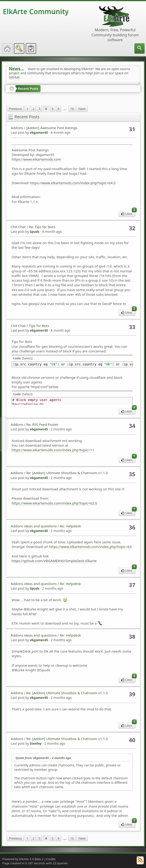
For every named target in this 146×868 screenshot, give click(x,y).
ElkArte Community (36, 11)
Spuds (35, 232)
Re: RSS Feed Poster (42, 424)
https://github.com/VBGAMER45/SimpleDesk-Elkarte (54, 561)
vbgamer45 (39, 132)
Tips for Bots (39, 326)
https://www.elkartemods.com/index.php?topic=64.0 (73, 183)
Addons (17, 128)
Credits (51, 859)
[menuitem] (140, 48)
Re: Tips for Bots (42, 227)
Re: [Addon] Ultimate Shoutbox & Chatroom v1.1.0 (67, 473)
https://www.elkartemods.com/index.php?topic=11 (53, 450)
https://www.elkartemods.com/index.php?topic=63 (90, 547)
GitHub (14, 77)
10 (72, 109)
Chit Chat (18, 227)
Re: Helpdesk (70, 526)
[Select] (27, 358)
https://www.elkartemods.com (36, 159)
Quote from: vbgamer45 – (43, 758)
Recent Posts (28, 89)
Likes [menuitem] (128, 213)
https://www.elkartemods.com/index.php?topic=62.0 (54, 503)
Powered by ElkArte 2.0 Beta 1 (23, 859)
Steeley (36, 743)
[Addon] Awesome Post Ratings (52, 128)
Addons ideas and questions (34, 526)
